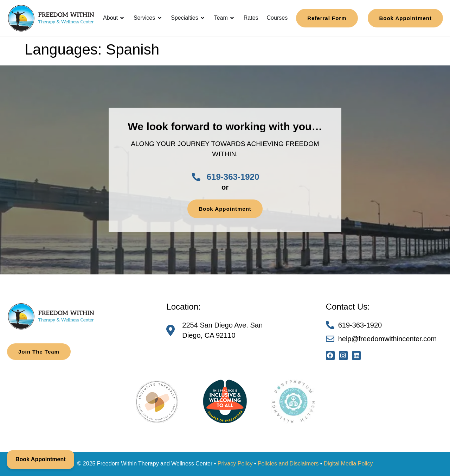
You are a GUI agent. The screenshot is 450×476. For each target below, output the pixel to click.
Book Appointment (41, 459)
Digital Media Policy (348, 464)
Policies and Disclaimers (288, 464)
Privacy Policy (235, 464)
